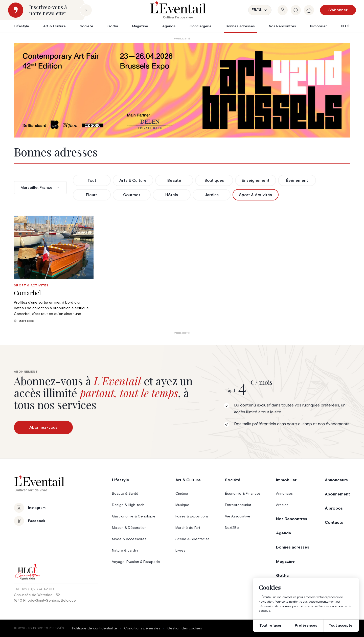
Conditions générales (142, 628)
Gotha (113, 26)
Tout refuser (270, 626)
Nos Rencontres (282, 26)
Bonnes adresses (240, 26)
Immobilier (318, 26)
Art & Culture (54, 26)
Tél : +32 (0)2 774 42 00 (34, 589)
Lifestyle (22, 26)
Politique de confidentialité (95, 628)
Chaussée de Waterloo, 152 (37, 595)
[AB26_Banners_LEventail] (182, 90)
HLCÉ (345, 26)
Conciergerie (201, 26)
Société (87, 26)
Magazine (140, 26)
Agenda (169, 26)
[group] (283, 10)
